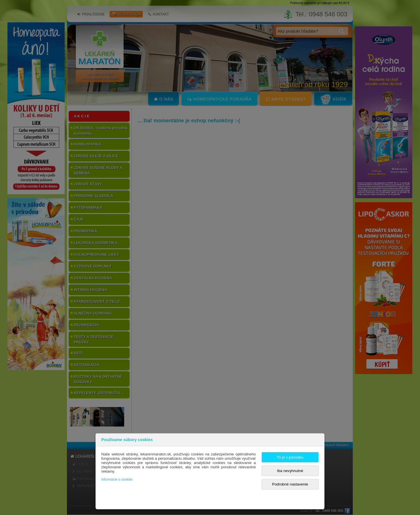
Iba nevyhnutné (290, 471)
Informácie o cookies (117, 479)
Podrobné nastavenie (290, 484)
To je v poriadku (290, 457)
